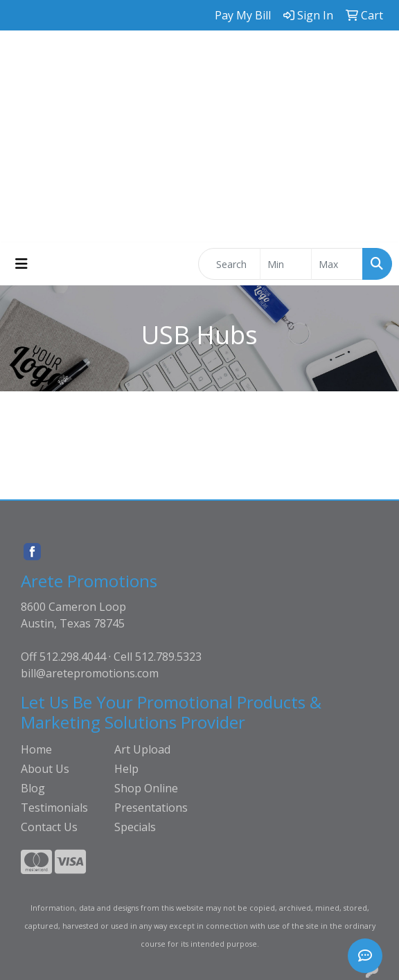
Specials (135, 827)
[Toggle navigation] (21, 264)
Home (36, 749)
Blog (33, 788)
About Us (45, 769)
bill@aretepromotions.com (90, 673)
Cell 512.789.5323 (158, 657)
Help (126, 769)
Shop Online (146, 788)
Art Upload (142, 749)
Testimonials (54, 808)
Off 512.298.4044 (63, 657)
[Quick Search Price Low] (286, 264)
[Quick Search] (229, 264)
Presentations (151, 808)
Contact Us (49, 827)
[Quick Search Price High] (337, 264)
